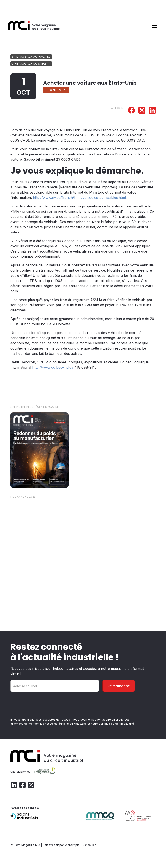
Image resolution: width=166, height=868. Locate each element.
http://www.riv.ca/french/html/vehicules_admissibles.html (79, 198)
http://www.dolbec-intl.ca (53, 367)
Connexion (89, 845)
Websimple (72, 845)
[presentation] (43, 706)
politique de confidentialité (116, 724)
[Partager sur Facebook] (131, 111)
